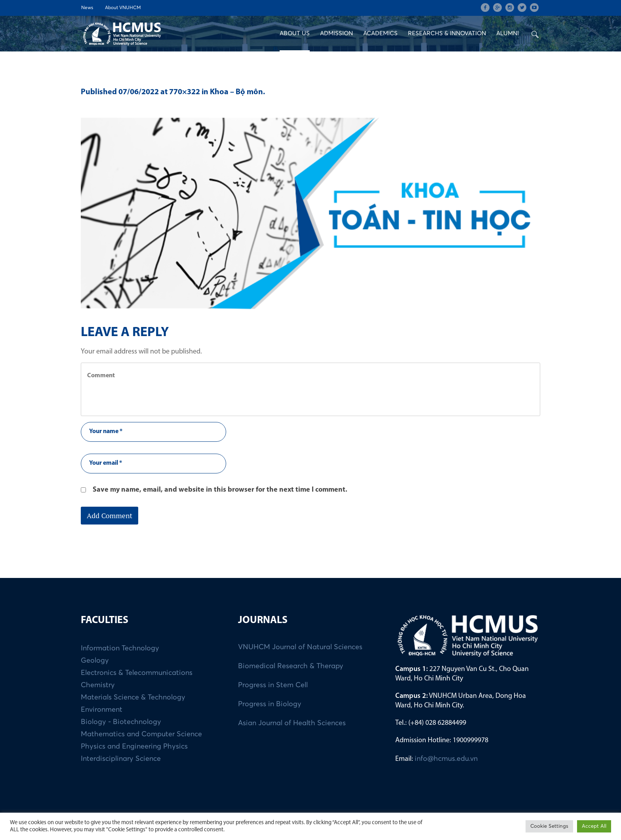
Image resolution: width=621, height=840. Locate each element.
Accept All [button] (594, 826)
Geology (95, 661)
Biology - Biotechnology (121, 722)
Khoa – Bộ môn (236, 92)
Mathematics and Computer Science (141, 734)
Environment (102, 710)
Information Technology (120, 648)
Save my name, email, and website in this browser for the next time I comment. (220, 490)
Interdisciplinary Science (121, 759)
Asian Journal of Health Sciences (292, 723)
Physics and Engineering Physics (134, 747)
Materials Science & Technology (133, 697)
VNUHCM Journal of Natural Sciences (300, 647)
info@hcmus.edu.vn (446, 759)
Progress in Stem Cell (273, 685)
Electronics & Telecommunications (137, 673)
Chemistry (98, 685)
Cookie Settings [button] (549, 826)
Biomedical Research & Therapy (291, 666)
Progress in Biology (270, 704)
